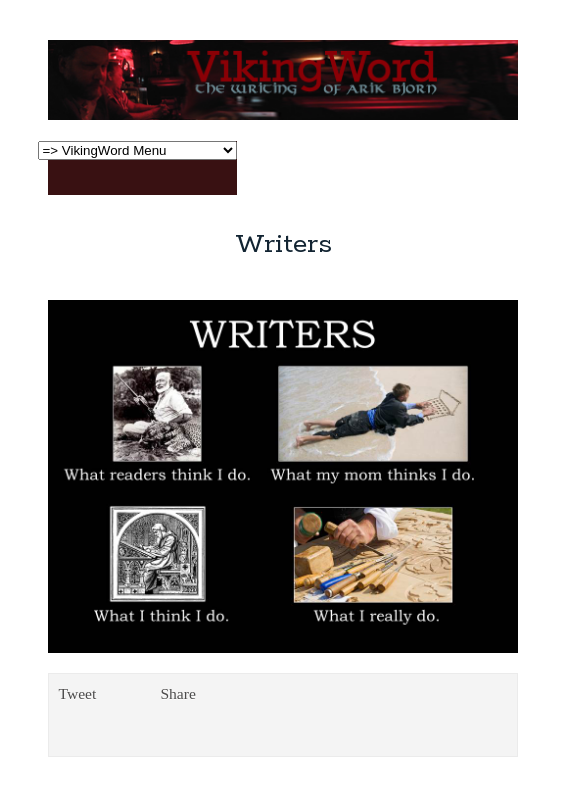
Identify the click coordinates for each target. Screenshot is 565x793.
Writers (283, 244)
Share (178, 693)
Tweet (78, 693)
